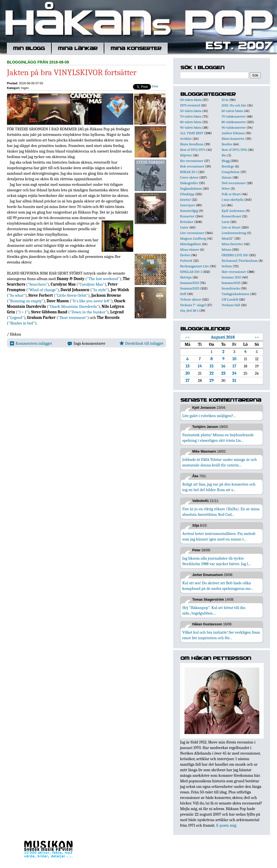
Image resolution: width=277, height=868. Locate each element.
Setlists (227, 266)
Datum (227, 177)
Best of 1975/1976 (234, 150)
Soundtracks (231, 288)
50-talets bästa (191, 111)
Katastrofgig (189, 211)
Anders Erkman (233, 133)
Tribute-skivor (191, 299)
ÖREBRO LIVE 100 (235, 255)
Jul (224, 205)
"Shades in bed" (22, 323)
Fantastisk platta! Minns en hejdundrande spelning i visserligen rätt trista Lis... (218, 438)
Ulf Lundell (230, 299)
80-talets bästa (191, 122)
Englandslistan (191, 188)
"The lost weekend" (103, 279)
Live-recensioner (192, 233)
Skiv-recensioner (234, 272)
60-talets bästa (232, 111)
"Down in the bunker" (88, 312)
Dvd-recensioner (234, 183)
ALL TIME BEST (192, 133)
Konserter (187, 216)
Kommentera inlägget (31, 343)
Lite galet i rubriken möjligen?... (209, 416)
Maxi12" (228, 238)
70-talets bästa (191, 116)
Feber (226, 188)
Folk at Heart (231, 194)
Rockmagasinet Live (195, 266)
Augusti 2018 (223, 337)
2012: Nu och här (234, 105)
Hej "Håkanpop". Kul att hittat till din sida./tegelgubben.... (214, 610)
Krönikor (187, 222)
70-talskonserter (234, 116)
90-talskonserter (234, 127)
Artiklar (186, 139)
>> (257, 337)
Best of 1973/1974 (193, 150)
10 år (225, 100)
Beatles (227, 144)
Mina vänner (190, 249)
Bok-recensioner (192, 166)
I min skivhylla (233, 200)
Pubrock (186, 261)
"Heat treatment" (73, 318)
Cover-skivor (189, 177)
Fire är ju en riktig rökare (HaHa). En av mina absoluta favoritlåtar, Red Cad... (221, 512)
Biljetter (186, 155)
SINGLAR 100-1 (191, 272)
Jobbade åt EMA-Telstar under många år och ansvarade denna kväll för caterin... (220, 462)
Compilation (231, 172)
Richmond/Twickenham (240, 261)
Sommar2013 (189, 283)
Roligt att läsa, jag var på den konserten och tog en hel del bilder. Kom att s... (219, 487)
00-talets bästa (191, 100)
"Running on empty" (26, 301)
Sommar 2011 (231, 277)
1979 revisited (190, 105)
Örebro (185, 255)
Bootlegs (228, 166)
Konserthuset (231, 216)
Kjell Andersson (233, 211)
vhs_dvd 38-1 (189, 310)
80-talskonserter (234, 122)
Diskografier (189, 183)
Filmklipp (187, 194)
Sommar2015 (231, 283)
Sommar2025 (190, 288)
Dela (155, 86)
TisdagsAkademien (235, 294)
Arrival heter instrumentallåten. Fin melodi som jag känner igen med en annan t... (219, 536)
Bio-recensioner (192, 161)
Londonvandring (234, 233)
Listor (184, 227)
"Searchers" (38, 284)
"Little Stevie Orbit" (72, 295)
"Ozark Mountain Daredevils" (73, 306)
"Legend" (16, 318)
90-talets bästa (191, 127)
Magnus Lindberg (193, 238)
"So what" (17, 295)
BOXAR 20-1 (189, 172)
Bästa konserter (233, 139)
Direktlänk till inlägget (141, 343)
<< (188, 337)
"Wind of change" (43, 290)
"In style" (100, 290)
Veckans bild (231, 305)
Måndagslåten (191, 244)
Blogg (226, 161)
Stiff (183, 294)
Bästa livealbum (192, 144)
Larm (225, 222)
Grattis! (185, 200)
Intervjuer (188, 205)
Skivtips (186, 277)
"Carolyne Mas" (91, 284)
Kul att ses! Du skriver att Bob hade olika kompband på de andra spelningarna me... (218, 586)
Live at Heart (231, 227)
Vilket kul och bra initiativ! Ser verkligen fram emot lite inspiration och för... (221, 635)
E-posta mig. (226, 825)
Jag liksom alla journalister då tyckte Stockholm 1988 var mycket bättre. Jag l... (216, 561)
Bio (224, 155)
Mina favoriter (232, 244)
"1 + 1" (23, 312)
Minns (226, 249)
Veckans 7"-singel (193, 305)
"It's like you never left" (91, 301)
